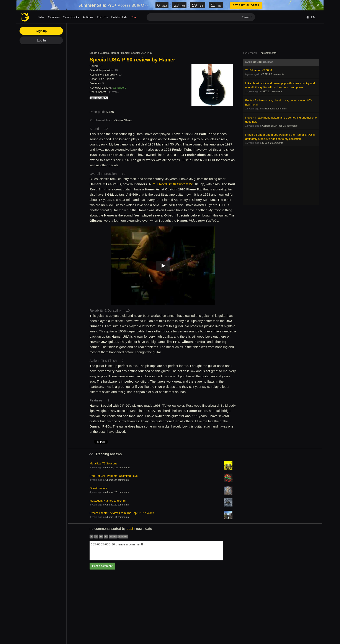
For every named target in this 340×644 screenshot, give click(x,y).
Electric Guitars (99, 53)
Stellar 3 (266, 109)
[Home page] (25, 17)
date (149, 529)
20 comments (121, 505)
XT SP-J (265, 74)
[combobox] (156, 551)
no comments (268, 53)
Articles (88, 17)
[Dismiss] (318, 5)
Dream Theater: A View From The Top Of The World (122, 513)
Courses (54, 17)
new (139, 529)
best (130, 529)
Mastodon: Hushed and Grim (108, 501)
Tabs (41, 17)
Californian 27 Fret (272, 126)
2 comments (277, 143)
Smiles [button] (113, 537)
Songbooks (71, 17)
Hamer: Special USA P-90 (137, 53)
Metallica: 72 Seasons (103, 463)
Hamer (115, 53)
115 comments (122, 467)
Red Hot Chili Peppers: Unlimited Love (114, 476)
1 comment (276, 91)
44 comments (121, 517)
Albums (109, 467)
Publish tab (119, 17)
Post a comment (102, 566)
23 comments (121, 492)
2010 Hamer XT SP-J (259, 70)
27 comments (121, 480)
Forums (102, 17)
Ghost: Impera (98, 488)
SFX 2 (266, 91)
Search (247, 17)
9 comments (278, 74)
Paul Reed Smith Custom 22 (172, 184)
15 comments (290, 126)
